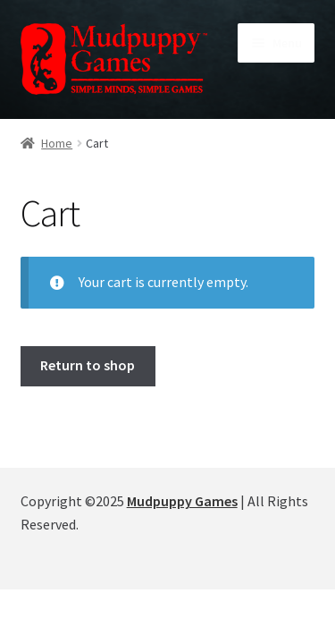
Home (57, 143)
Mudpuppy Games (182, 501)
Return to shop (88, 365)
